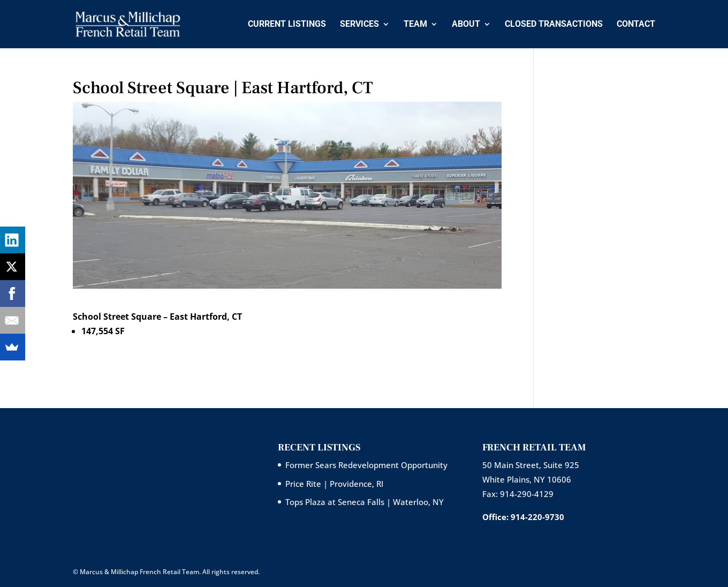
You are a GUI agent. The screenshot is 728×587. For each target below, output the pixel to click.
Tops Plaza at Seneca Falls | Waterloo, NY (365, 502)
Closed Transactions (554, 25)
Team (415, 25)
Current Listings (287, 25)
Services (359, 25)
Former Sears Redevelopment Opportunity (366, 465)
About (466, 25)
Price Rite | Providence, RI (334, 484)
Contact (636, 25)
